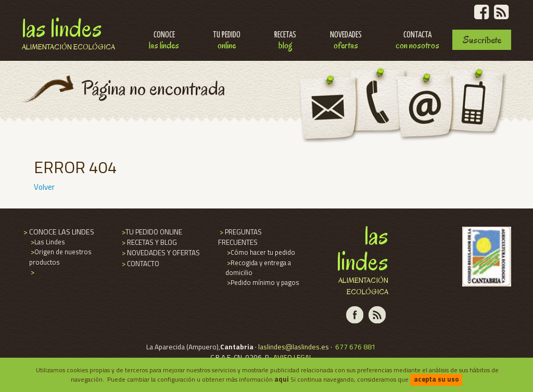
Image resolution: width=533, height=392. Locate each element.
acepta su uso (436, 379)
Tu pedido (227, 41)
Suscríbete (482, 40)
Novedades (346, 41)
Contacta (417, 41)
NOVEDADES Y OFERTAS (160, 253)
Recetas (285, 41)
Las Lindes (68, 32)
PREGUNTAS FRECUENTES (240, 237)
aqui (282, 379)
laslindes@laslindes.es (294, 347)
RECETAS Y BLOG (149, 242)
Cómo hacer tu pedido (260, 252)
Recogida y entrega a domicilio (258, 267)
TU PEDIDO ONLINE (151, 232)
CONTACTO (140, 264)
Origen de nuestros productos (60, 257)
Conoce (164, 41)
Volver (44, 187)
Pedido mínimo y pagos (262, 282)
